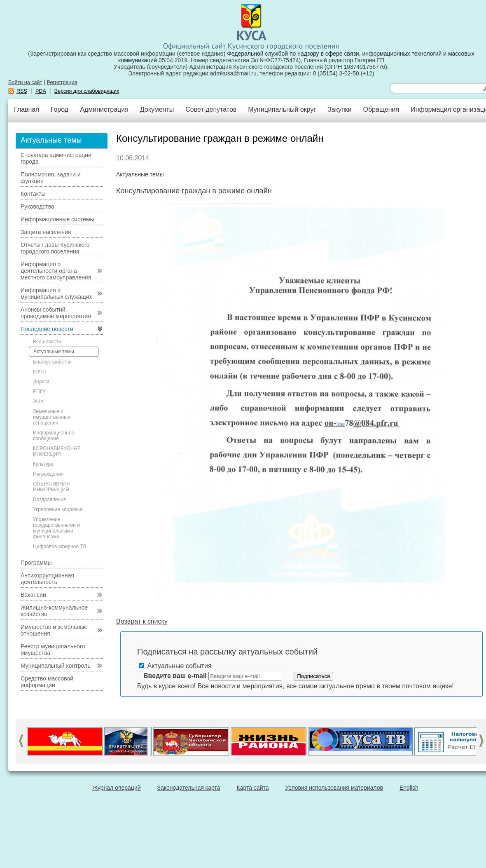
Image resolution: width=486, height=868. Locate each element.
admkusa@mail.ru (233, 73)
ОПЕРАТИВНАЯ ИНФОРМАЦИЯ (51, 487)
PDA (41, 91)
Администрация (104, 109)
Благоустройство (52, 362)
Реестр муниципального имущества (53, 650)
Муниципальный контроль (55, 666)
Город (60, 109)
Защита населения (46, 232)
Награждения (48, 474)
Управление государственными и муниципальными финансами (56, 528)
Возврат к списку (142, 621)
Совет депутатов (211, 109)
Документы (157, 109)
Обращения (381, 109)
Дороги (41, 382)
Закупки (339, 109)
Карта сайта (253, 788)
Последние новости (47, 329)
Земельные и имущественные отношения (51, 417)
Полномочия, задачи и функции (50, 178)
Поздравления (49, 500)
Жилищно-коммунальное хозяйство (54, 611)
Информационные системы (57, 219)
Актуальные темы (54, 352)
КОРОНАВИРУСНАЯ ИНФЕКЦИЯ (57, 451)
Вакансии (33, 595)
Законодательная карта (189, 788)
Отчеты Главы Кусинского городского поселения (55, 248)
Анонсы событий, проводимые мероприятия (56, 313)
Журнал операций (116, 788)
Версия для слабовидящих (87, 91)
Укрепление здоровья (58, 509)
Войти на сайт (25, 82)
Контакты (33, 194)
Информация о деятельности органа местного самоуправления (56, 271)
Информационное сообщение (54, 436)
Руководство (37, 206)
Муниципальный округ (282, 109)
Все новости (47, 342)
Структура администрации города (56, 158)
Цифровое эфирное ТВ (60, 547)
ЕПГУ (39, 392)
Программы (36, 563)
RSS (22, 91)
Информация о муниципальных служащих (56, 293)
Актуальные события (175, 666)
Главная (27, 109)
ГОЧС (40, 372)
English (409, 788)
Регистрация (62, 82)
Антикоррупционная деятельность (47, 579)
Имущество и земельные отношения (54, 630)
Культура (43, 464)
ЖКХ (38, 401)
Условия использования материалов (334, 788)
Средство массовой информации (47, 682)
